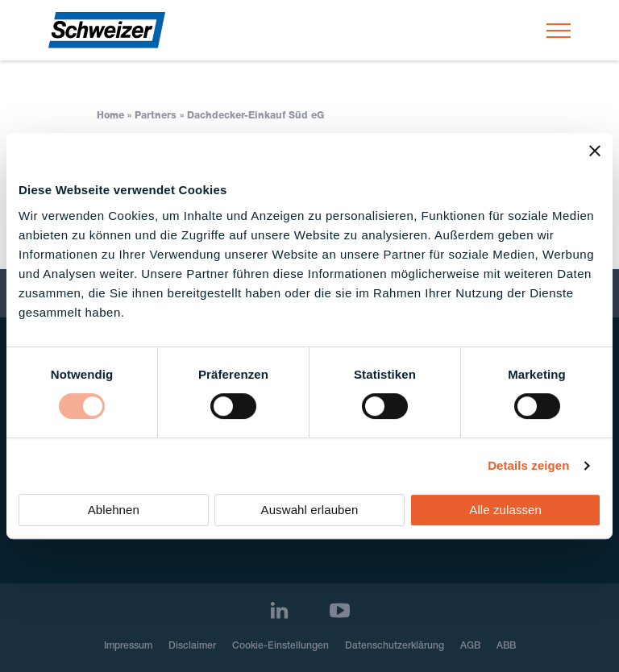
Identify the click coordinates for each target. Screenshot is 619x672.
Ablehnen (114, 510)
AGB (470, 646)
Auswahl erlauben (310, 510)
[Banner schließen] (595, 151)
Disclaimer (192, 646)
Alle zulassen (505, 510)
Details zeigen (528, 465)
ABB (506, 646)
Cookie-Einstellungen (280, 646)
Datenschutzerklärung (395, 646)
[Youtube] (340, 610)
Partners (156, 116)
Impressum (128, 646)
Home (110, 116)
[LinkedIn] (279, 610)
